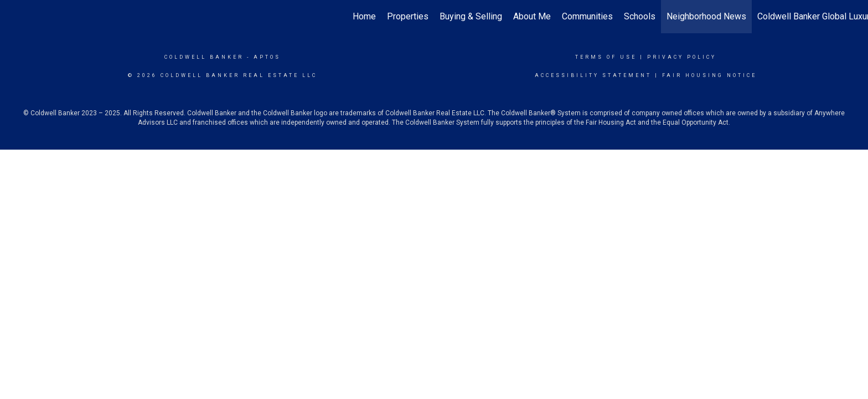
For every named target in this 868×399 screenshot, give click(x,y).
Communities (587, 16)
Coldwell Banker (204, 57)
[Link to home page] (14, 17)
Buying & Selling (471, 16)
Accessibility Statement (593, 75)
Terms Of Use (606, 57)
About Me (532, 16)
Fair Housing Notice (709, 75)
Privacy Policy (682, 57)
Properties (408, 16)
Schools (640, 16)
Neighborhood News (706, 16)
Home (364, 16)
